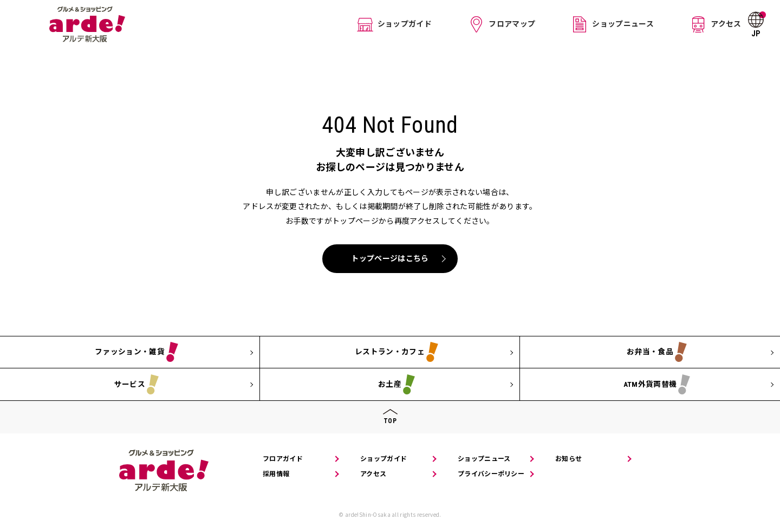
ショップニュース (613, 24)
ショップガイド (405, 24)
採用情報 (276, 474)
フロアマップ (507, 24)
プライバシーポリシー (491, 474)
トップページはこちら (390, 258)
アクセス (710, 24)
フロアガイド (283, 459)
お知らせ (568, 459)
